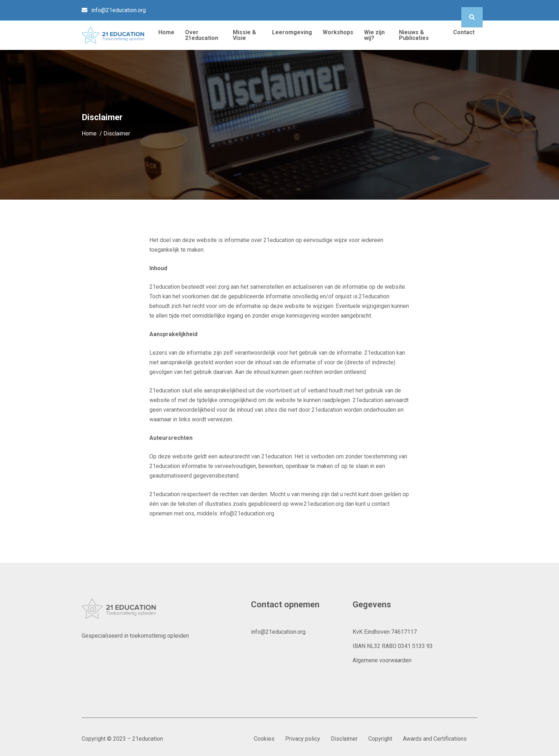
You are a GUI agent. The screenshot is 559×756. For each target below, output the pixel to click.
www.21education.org (317, 504)
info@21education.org (119, 10)
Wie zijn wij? (374, 35)
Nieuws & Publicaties (414, 35)
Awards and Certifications (435, 739)
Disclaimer (344, 739)
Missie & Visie (244, 35)
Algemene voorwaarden (382, 660)
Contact (464, 32)
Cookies (264, 739)
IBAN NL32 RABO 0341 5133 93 (393, 646)
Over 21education (202, 35)
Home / (93, 133)
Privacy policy (303, 739)
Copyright (380, 739)
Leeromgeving (292, 32)
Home (166, 32)
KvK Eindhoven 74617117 (385, 632)
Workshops (338, 32)
